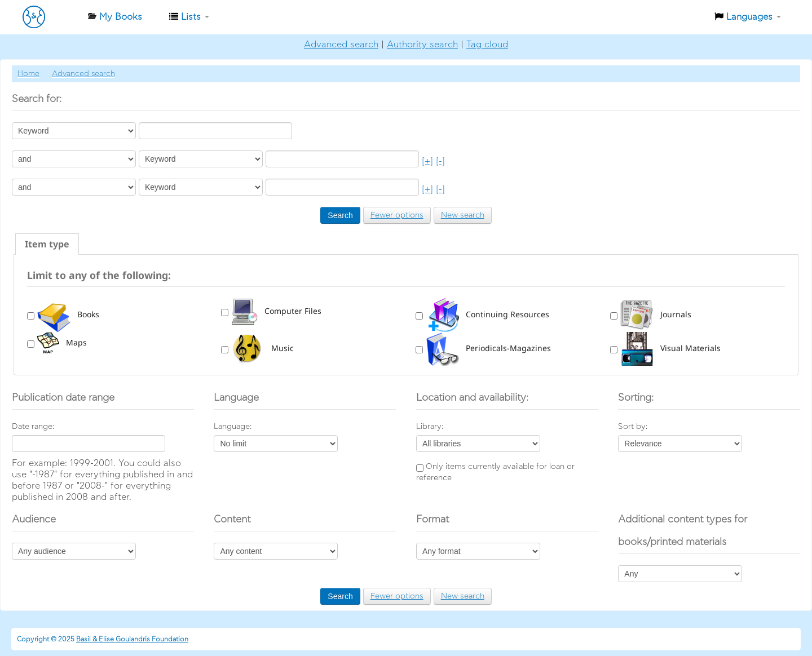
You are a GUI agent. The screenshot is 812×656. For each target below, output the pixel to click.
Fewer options (397, 215)
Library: (430, 427)
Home (28, 74)
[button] (115, 17)
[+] (427, 161)
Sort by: (633, 427)
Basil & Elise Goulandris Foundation (132, 639)
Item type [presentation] (47, 244)
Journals (656, 314)
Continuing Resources (487, 314)
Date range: (33, 427)
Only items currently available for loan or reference (495, 472)
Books (68, 314)
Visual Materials (670, 348)
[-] (440, 161)
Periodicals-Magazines (488, 348)
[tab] (47, 244)
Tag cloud (487, 45)
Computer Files (276, 311)
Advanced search (341, 45)
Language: (233, 427)
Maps (62, 342)
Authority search (422, 45)
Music (262, 348)
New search (463, 215)
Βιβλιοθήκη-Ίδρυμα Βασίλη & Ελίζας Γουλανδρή (51, 17)
